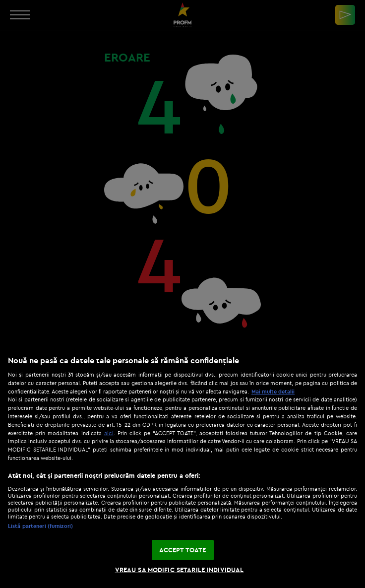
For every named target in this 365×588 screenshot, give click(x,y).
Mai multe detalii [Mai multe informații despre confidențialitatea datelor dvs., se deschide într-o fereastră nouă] (273, 392)
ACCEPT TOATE (183, 550)
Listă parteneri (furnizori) (40, 526)
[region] (182, 467)
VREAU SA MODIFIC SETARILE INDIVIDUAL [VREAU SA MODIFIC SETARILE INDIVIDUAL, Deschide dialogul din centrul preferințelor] (180, 570)
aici (109, 433)
